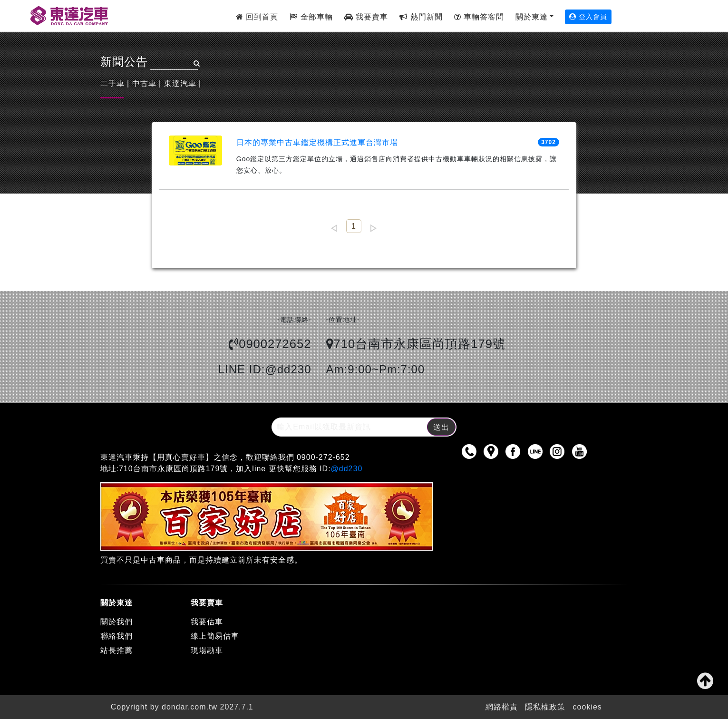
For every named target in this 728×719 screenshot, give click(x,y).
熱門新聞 (421, 17)
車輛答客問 (479, 17)
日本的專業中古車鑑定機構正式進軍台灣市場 (317, 142)
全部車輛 (311, 17)
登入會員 (588, 17)
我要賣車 (366, 17)
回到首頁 (257, 17)
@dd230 (347, 469)
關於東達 (532, 17)
